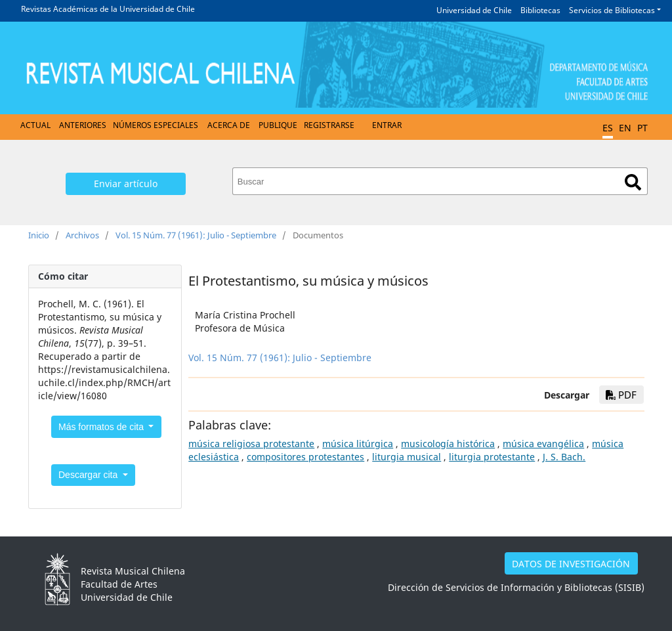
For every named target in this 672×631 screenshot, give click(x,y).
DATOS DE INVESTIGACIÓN (571, 564)
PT (642, 128)
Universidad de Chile (474, 10)
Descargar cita (89, 475)
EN (625, 128)
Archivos (82, 235)
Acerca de (229, 125)
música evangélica (543, 444)
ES (608, 128)
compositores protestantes (305, 457)
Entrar (387, 125)
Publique (278, 125)
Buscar (633, 182)
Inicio (39, 235)
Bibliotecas (540, 10)
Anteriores (83, 125)
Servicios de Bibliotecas (612, 10)
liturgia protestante (492, 457)
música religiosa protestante (251, 444)
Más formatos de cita (102, 427)
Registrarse (329, 125)
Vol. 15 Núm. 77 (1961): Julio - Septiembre (196, 235)
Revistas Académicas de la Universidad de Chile (108, 9)
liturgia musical (407, 457)
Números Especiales (156, 125)
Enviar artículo (126, 184)
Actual (35, 125)
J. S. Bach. (564, 457)
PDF (621, 395)
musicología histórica (448, 444)
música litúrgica (358, 444)
